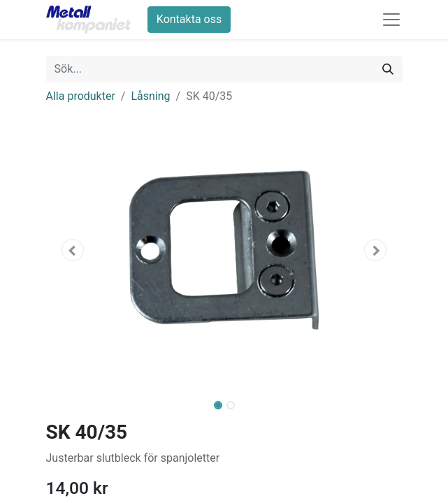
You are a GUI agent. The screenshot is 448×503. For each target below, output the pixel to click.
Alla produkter (81, 96)
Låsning (150, 96)
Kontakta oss (189, 19)
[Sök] (388, 69)
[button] (73, 250)
